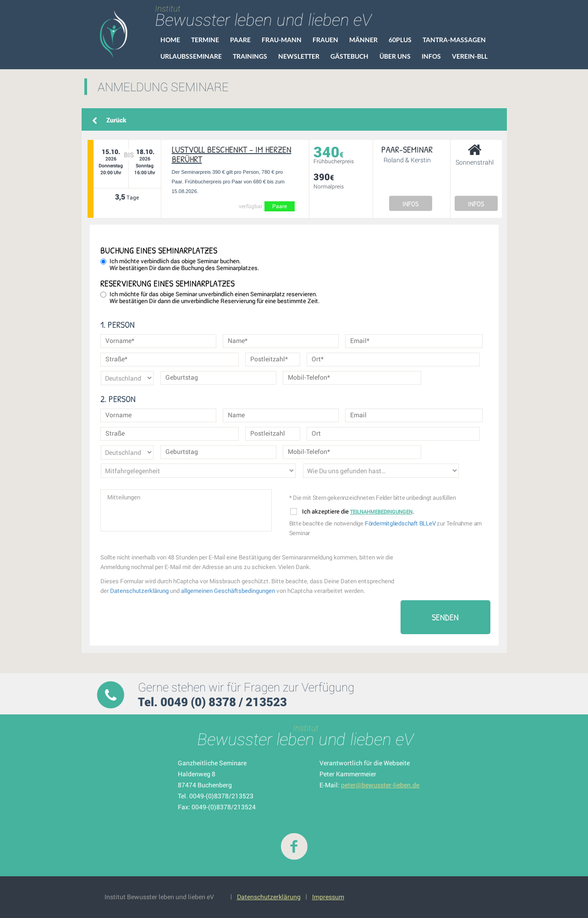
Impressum (328, 897)
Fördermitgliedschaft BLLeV (400, 523)
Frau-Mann (282, 40)
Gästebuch (349, 56)
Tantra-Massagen (454, 40)
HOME (170, 40)
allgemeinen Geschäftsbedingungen (228, 591)
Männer (363, 40)
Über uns (395, 56)
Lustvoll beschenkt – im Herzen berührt (232, 154)
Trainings (250, 56)
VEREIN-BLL (470, 56)
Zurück (116, 120)
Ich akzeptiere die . (352, 512)
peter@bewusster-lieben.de (380, 785)
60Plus (400, 40)
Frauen (325, 40)
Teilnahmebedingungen (381, 512)
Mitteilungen (186, 510)
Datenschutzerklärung (139, 591)
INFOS (410, 204)
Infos (431, 56)
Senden (445, 617)
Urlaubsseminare (191, 56)
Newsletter (299, 56)
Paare (240, 40)
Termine (205, 40)
